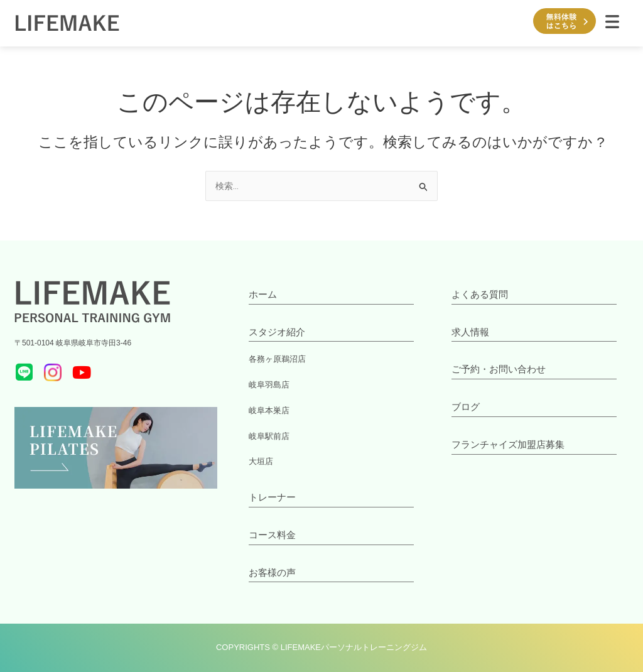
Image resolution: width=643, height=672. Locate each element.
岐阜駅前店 (267, 436)
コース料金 (272, 535)
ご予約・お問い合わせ (499, 369)
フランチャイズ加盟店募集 (508, 444)
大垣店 (260, 462)
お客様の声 (272, 572)
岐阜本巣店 (267, 411)
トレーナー (272, 497)
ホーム (263, 294)
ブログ (466, 407)
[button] (613, 23)
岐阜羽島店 (267, 385)
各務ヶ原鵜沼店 (275, 359)
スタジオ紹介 (277, 332)
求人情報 (470, 332)
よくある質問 (480, 294)
